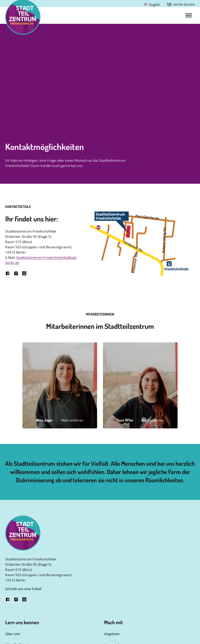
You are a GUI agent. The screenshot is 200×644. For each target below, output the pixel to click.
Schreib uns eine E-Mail (23, 589)
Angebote (112, 634)
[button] (60, 385)
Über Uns (13, 634)
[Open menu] (189, 15)
